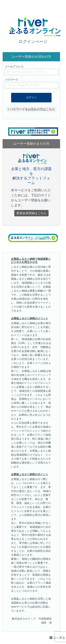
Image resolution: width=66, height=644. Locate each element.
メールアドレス (14, 67)
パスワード (12, 80)
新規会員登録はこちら (31, 213)
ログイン (31, 97)
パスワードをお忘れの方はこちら (33, 109)
